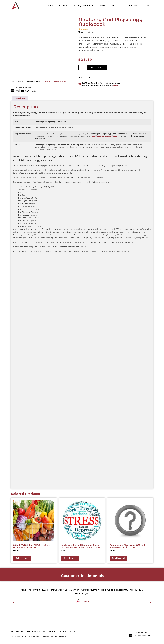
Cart (148, 6)
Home (50, 6)
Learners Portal (132, 6)
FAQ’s (102, 6)
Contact (115, 6)
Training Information (83, 6)
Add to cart (97, 67)
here (116, 85)
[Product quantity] (82, 67)
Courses (63, 6)
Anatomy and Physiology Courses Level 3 (29, 81)
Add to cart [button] (22, 558)
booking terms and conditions (104, 136)
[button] (13, 603)
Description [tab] (20, 98)
